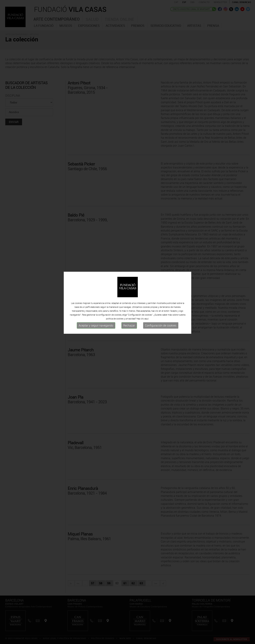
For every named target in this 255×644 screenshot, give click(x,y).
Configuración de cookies (161, 312)
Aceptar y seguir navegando (96, 312)
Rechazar (129, 312)
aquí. (147, 305)
